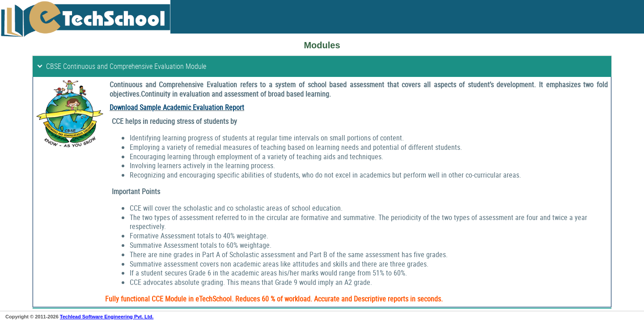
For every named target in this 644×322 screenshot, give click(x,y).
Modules (322, 45)
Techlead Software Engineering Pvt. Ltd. (107, 317)
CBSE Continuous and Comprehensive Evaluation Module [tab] (121, 66)
